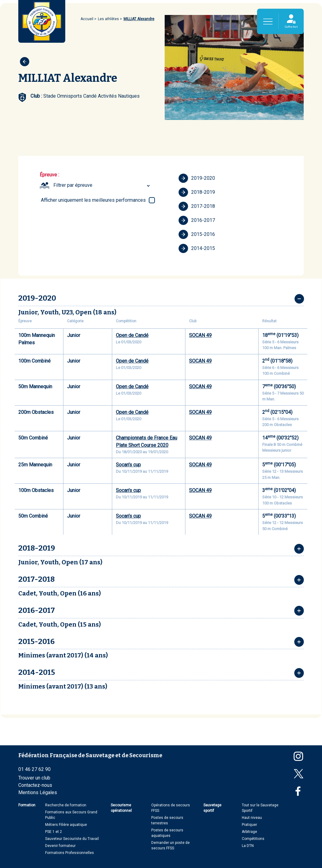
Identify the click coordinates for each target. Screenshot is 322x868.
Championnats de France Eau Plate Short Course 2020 (147, 441)
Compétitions (253, 839)
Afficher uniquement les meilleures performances (93, 200)
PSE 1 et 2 (54, 832)
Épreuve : (49, 175)
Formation (27, 805)
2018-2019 (197, 192)
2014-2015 (197, 248)
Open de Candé (132, 335)
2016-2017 (197, 220)
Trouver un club (34, 778)
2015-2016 (197, 234)
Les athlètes (108, 19)
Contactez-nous (35, 785)
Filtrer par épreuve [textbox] (73, 185)
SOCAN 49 (200, 335)
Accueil (87, 19)
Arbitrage (249, 832)
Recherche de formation (66, 805)
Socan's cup (128, 465)
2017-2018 (197, 206)
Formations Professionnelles (70, 853)
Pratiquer (249, 825)
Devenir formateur (60, 846)
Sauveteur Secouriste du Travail (72, 839)
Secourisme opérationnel (121, 808)
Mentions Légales (38, 792)
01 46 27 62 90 (34, 769)
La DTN (248, 846)
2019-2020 (197, 178)
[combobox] (102, 185)
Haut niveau (252, 818)
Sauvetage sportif (212, 808)
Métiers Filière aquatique (66, 825)
